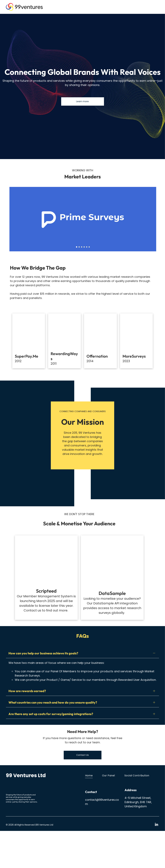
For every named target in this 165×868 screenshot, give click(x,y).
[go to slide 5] (87, 247)
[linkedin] (156, 862)
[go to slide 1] (77, 247)
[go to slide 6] (89, 247)
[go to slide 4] (84, 247)
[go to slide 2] (79, 247)
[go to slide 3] (82, 247)
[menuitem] (94, 813)
